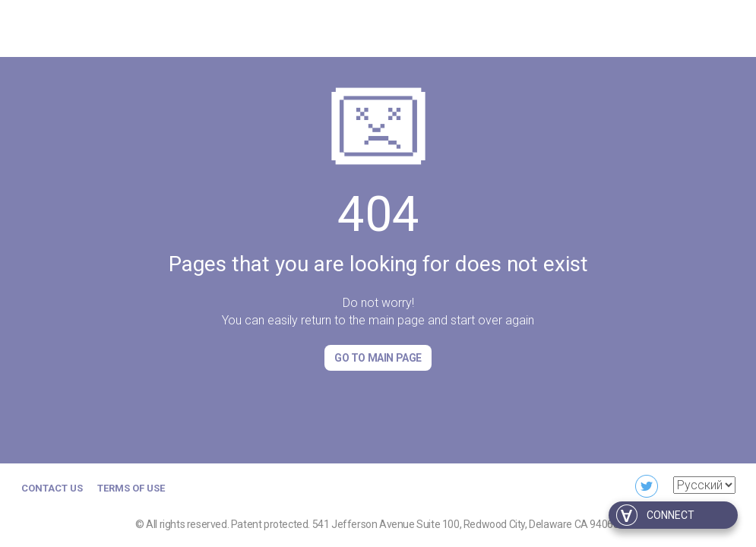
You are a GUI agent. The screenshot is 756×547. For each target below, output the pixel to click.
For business (595, 27)
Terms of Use (131, 488)
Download (511, 27)
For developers (693, 27)
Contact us (52, 488)
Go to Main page (378, 358)
